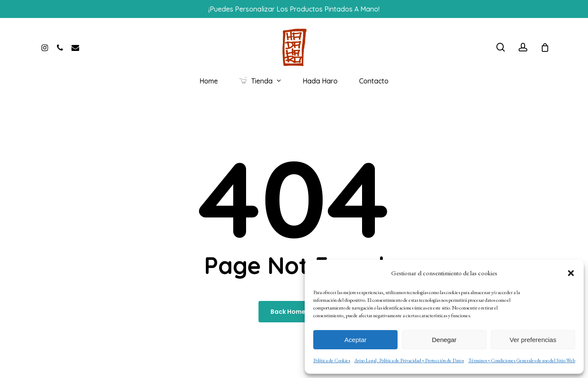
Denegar (444, 340)
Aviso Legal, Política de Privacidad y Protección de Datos (409, 360)
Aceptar (356, 340)
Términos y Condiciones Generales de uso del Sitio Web (522, 360)
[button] (571, 273)
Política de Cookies (332, 360)
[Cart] (545, 48)
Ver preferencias (533, 340)
